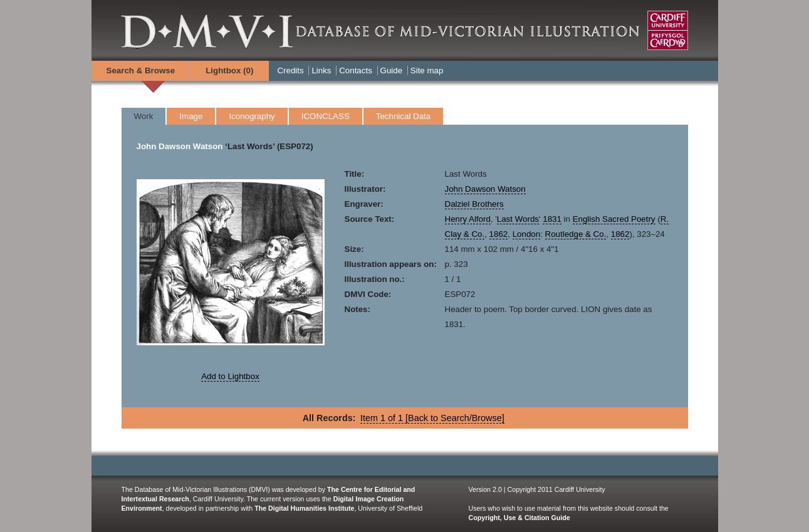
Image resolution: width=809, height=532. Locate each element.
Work (144, 116)
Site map (427, 70)
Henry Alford (468, 219)
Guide (392, 70)
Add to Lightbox (230, 376)
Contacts (356, 70)
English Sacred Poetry (614, 219)
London (526, 234)
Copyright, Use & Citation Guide (519, 518)
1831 (552, 219)
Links (321, 70)
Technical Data (403, 116)
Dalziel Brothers (474, 204)
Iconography (252, 116)
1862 (499, 234)
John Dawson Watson (180, 146)
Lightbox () (229, 70)
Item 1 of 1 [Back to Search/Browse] (432, 418)
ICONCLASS (326, 116)
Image (191, 116)
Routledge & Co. (576, 234)
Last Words (518, 219)
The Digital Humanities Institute (304, 508)
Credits (290, 70)
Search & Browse (141, 70)
